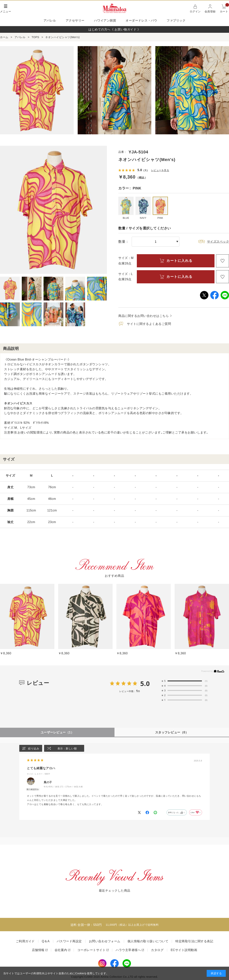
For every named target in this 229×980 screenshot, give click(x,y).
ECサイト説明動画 (184, 950)
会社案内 (61, 950)
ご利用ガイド (25, 941)
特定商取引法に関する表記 (194, 941)
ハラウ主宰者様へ (128, 950)
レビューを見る (161, 170)
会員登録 (210, 11)
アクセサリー (75, 20)
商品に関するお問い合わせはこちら (144, 316)
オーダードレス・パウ (141, 20)
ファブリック (176, 20)
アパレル (50, 20)
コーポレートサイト (92, 950)
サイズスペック (218, 242)
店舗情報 (38, 950)
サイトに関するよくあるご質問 (149, 324)
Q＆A (46, 941)
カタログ (157, 950)
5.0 (145, 684)
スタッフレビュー (172, 732)
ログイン (195, 11)
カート (225, 8)
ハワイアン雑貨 (105, 20)
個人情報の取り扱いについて (148, 941)
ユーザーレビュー (57, 732)
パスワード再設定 (69, 941)
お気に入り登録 (223, 261)
